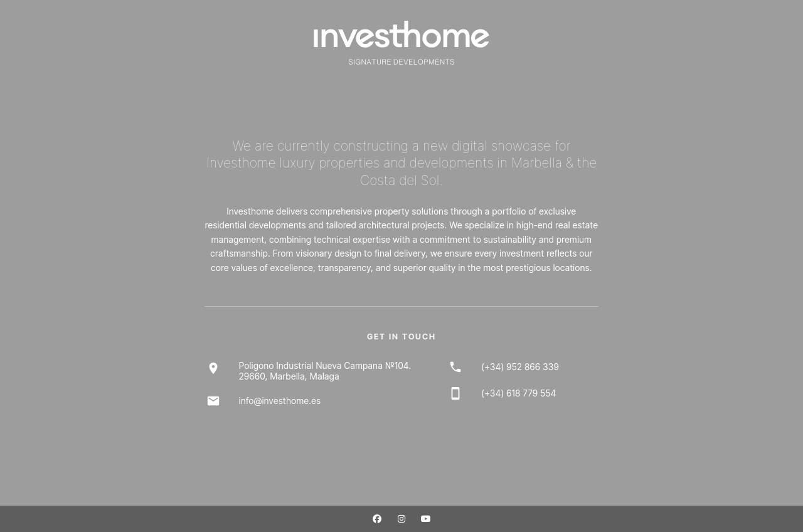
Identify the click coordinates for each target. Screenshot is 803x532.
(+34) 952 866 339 (520, 367)
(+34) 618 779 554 (518, 393)
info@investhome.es (280, 401)
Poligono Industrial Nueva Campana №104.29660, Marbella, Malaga (325, 371)
